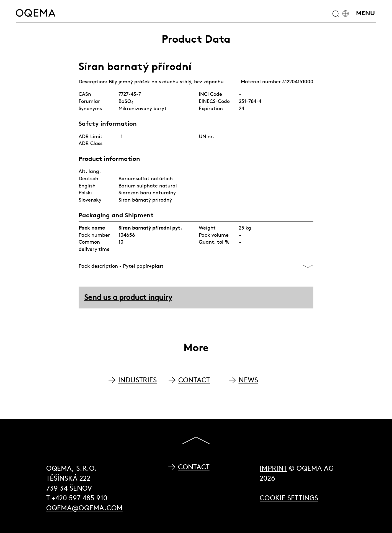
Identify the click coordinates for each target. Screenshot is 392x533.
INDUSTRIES (137, 380)
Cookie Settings (289, 498)
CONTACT (194, 380)
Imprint (273, 468)
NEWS (248, 380)
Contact (194, 467)
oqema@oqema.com (84, 508)
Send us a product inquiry (128, 297)
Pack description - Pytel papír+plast (121, 266)
